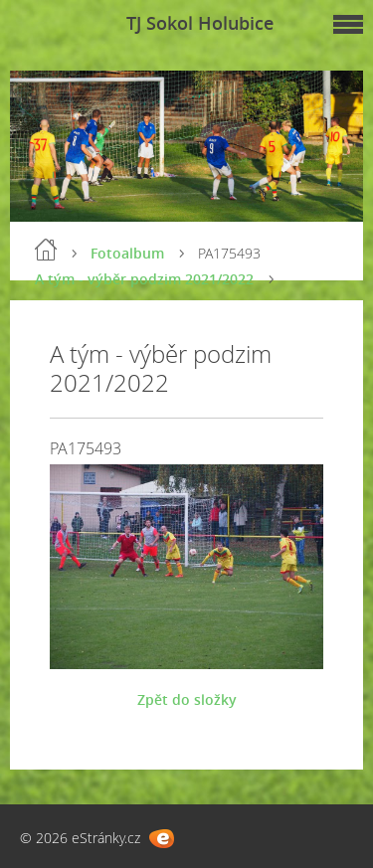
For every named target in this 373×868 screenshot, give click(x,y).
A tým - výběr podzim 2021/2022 (144, 279)
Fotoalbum (127, 253)
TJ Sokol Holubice (200, 23)
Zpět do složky (187, 699)
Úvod (46, 250)
